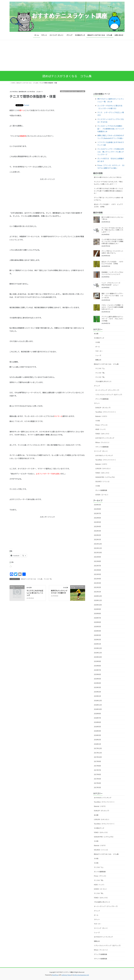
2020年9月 (97, 609)
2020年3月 (97, 635)
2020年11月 (98, 600)
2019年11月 (98, 653)
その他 (98, 342)
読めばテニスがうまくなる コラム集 (73, 91)
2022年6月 (97, 518)
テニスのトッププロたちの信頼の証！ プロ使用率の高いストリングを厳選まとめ (111, 129)
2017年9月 (97, 761)
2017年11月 (98, 753)
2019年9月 (97, 661)
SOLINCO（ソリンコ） (103, 481)
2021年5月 (97, 574)
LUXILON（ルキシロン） (103, 468)
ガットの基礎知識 (101, 490)
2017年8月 (97, 766)
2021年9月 (97, 557)
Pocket (27, 105)
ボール (98, 347)
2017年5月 (97, 779)
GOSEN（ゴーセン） (102, 495)
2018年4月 (97, 731)
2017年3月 (97, 787)
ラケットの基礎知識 (102, 447)
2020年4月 (97, 631)
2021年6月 (97, 570)
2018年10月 (98, 709)
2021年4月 (97, 579)
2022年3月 (97, 531)
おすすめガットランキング (104, 455)
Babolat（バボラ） (102, 416)
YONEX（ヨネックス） (103, 434)
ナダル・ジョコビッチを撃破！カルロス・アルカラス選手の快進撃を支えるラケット (112, 307)
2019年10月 (98, 657)
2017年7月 (97, 770)
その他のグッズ (99, 338)
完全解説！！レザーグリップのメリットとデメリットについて (112, 273)
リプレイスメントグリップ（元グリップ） (109, 395)
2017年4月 (97, 783)
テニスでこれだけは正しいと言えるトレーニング (35, 593)
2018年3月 (97, 735)
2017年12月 (98, 748)
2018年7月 (97, 718)
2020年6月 (97, 622)
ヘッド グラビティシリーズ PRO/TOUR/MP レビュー (112, 284)
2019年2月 (97, 692)
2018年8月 (97, 714)
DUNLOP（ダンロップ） (103, 408)
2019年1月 (97, 696)
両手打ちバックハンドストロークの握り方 (59, 592)
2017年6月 (97, 774)
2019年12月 (98, 648)
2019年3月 (97, 687)
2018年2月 (97, 740)
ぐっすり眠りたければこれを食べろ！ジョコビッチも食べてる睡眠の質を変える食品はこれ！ (109, 191)
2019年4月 (97, 683)
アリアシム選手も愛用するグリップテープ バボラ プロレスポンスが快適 (112, 319)
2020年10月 (98, 605)
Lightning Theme (66, 975)
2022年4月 (97, 526)
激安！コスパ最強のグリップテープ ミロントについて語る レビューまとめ (112, 295)
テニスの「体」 (48, 579)
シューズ (98, 355)
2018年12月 (98, 701)
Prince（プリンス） (102, 425)
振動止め (98, 360)
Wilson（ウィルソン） (103, 442)
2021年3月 (97, 583)
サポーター (99, 351)
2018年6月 (97, 722)
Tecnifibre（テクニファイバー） (106, 412)
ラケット (97, 403)
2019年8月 (97, 666)
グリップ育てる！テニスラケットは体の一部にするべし (109, 199)
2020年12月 (98, 596)
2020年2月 (97, 640)
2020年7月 (97, 618)
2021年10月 (98, 552)
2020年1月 (97, 644)
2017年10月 (98, 757)
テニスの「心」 (101, 368)
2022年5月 (97, 522)
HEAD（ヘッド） (101, 429)
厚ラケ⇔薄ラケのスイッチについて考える (108, 177)
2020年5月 (97, 626)
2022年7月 (97, 513)
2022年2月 (97, 535)
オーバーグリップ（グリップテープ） (108, 390)
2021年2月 (97, 587)
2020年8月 (97, 613)
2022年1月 (97, 539)
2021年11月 (98, 548)
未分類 (96, 334)
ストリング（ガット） (101, 451)
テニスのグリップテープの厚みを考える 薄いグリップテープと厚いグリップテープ (111, 152)
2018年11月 (98, 705)
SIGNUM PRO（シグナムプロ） (106, 477)
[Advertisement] (67, 55)
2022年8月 (97, 509)
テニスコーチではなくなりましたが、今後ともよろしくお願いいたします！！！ (109, 183)
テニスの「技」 (101, 373)
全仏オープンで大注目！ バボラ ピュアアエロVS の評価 (108, 205)
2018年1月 (97, 744)
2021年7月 (97, 566)
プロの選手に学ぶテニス (103, 381)
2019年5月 (97, 679)
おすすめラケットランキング (105, 438)
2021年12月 (98, 544)
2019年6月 (97, 674)
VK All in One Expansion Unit (81, 975)
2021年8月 (97, 561)
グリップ (97, 386)
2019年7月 (97, 670)
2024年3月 (97, 505)
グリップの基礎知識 (102, 399)
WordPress (55, 975)
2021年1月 (97, 592)
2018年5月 (97, 727)
